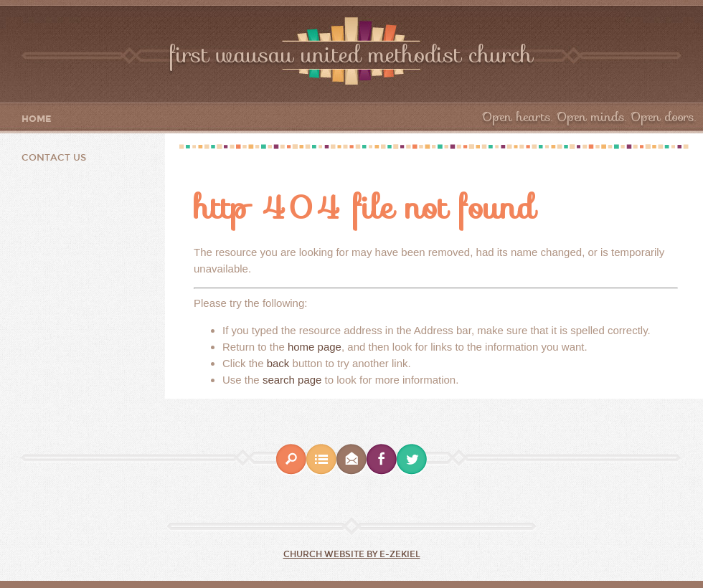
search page (292, 380)
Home (37, 119)
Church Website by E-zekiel (352, 554)
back (278, 363)
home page (315, 347)
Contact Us (54, 158)
